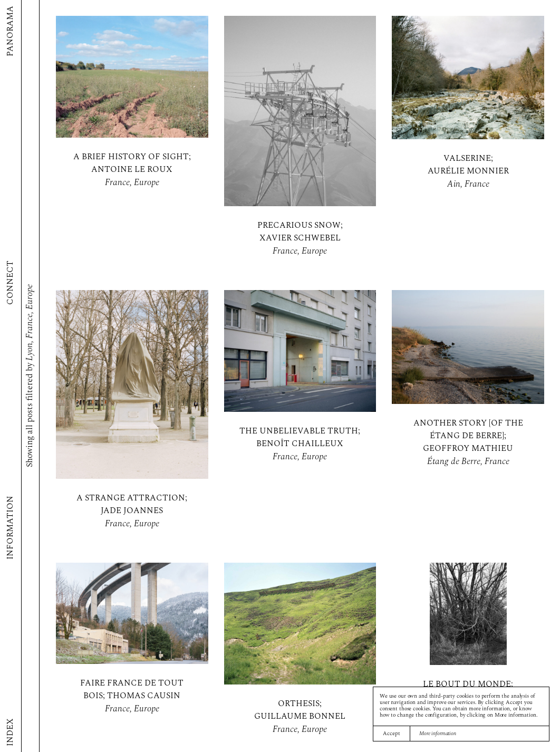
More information (438, 734)
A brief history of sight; (132, 157)
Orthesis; (300, 704)
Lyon (30, 352)
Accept (391, 734)
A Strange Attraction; (132, 498)
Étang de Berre (454, 462)
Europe (147, 183)
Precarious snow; (300, 226)
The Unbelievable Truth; (300, 431)
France (117, 183)
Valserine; (468, 159)
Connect (11, 283)
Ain (454, 184)
